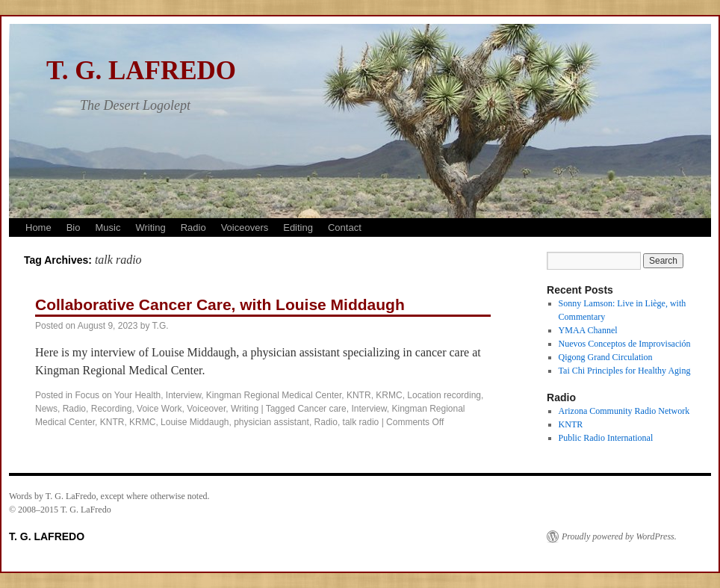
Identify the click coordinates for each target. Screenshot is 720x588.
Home (38, 228)
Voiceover (206, 409)
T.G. (161, 326)
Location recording (444, 395)
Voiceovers (245, 228)
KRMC (389, 395)
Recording (112, 409)
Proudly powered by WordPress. (619, 536)
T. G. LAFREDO (141, 71)
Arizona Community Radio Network (624, 411)
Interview (183, 395)
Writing (150, 228)
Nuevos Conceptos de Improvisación (625, 344)
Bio (74, 228)
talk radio (361, 422)
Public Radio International (606, 438)
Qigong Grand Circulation (606, 357)
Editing (298, 228)
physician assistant (271, 422)
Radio (193, 228)
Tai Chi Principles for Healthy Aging (625, 371)
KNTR (359, 395)
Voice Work (159, 409)
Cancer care (322, 409)
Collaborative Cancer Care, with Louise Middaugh (220, 304)
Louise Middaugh (195, 422)
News (46, 409)
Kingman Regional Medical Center (274, 395)
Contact (345, 228)
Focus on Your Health (118, 395)
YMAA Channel (588, 330)
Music (108, 228)
